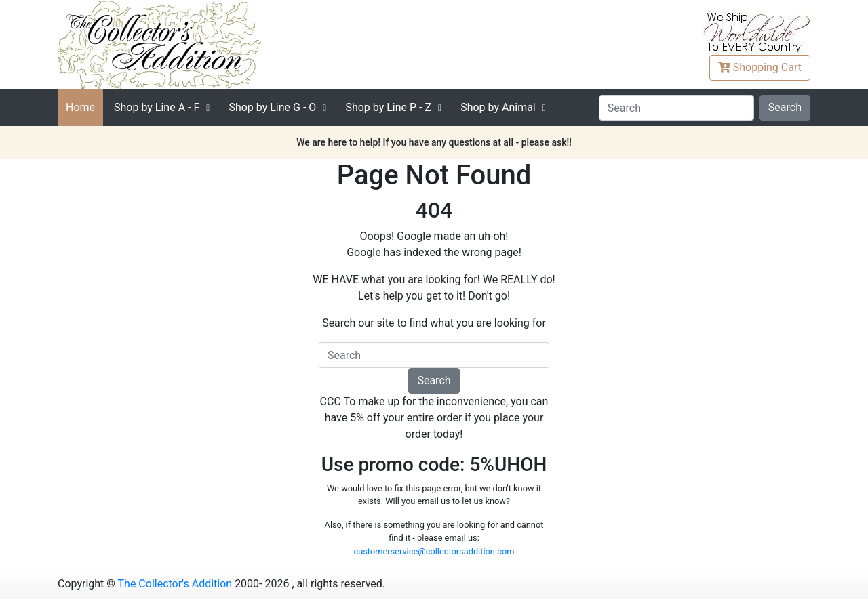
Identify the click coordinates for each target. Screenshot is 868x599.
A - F (157, 107)
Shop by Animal (498, 107)
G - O (272, 107)
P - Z (388, 107)
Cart (760, 67)
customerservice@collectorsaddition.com (434, 551)
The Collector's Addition (175, 584)
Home (80, 107)
